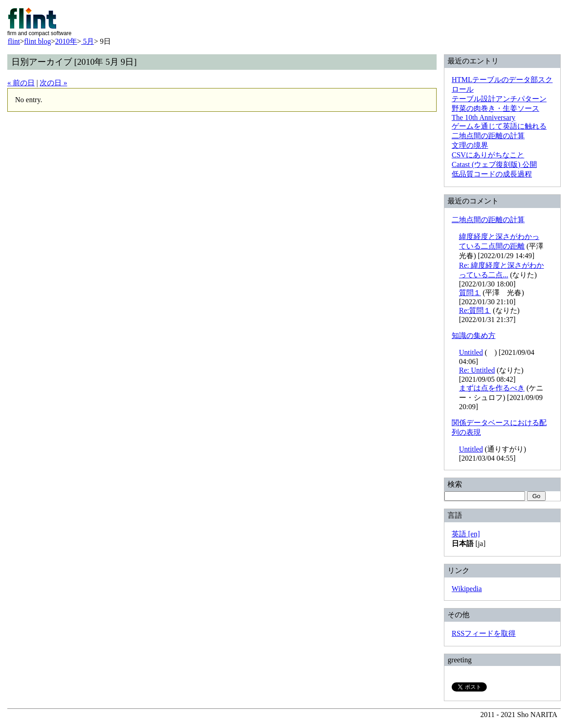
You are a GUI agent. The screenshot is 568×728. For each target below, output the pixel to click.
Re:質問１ (475, 310)
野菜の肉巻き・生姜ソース (495, 108)
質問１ (470, 293)
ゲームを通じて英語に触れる (499, 126)
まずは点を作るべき (492, 388)
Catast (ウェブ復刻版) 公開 (494, 164)
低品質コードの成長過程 (492, 174)
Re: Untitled (477, 370)
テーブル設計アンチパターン (499, 99)
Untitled (471, 352)
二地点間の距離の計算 (488, 136)
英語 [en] (466, 534)
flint (14, 41)
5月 (88, 41)
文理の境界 (470, 145)
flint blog (38, 41)
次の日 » (53, 83)
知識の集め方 (474, 335)
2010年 (66, 41)
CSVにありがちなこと (488, 155)
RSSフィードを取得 (484, 633)
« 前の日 (21, 83)
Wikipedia (467, 589)
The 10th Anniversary (484, 117)
